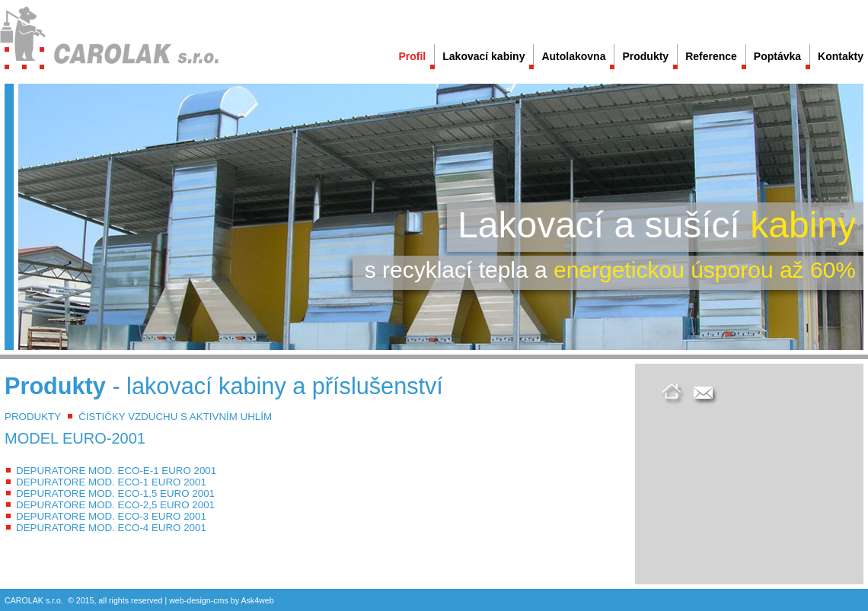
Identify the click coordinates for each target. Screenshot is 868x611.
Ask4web (257, 600)
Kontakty (841, 56)
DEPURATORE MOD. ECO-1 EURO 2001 (111, 482)
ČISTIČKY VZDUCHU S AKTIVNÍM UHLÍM (175, 417)
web (177, 600)
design (198, 600)
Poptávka (777, 56)
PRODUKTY (33, 417)
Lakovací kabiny (483, 56)
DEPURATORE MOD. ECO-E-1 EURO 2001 (116, 471)
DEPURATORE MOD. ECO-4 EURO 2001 (111, 528)
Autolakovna (573, 56)
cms (221, 600)
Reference (711, 56)
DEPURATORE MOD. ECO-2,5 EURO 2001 (115, 505)
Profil (412, 56)
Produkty (645, 56)
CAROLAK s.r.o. (34, 600)
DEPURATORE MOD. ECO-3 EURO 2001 (111, 516)
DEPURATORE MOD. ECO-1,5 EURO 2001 (115, 493)
